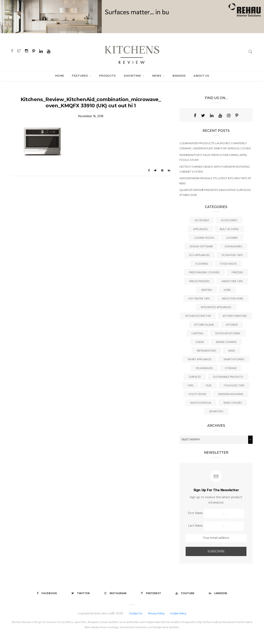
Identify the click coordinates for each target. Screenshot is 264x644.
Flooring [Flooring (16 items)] (202, 264)
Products (107, 76)
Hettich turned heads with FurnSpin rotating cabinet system (215, 169)
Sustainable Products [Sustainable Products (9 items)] (228, 377)
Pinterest (151, 593)
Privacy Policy (156, 614)
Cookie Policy (178, 614)
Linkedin (218, 593)
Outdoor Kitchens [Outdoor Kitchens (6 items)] (228, 334)
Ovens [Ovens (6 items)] (200, 342)
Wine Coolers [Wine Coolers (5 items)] (233, 403)
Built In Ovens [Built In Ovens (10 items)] (229, 229)
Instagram (115, 593)
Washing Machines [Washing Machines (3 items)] (231, 394)
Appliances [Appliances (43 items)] (200, 229)
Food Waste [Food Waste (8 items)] (228, 264)
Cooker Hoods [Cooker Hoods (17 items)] (204, 238)
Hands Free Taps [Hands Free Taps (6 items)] (232, 281)
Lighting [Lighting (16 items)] (197, 334)
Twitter (81, 593)
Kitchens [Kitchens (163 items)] (232, 325)
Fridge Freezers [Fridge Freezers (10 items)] (199, 281)
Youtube (185, 593)
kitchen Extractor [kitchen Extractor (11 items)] (198, 316)
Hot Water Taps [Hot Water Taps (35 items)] (199, 299)
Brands (179, 76)
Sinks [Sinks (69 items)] (232, 351)
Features (80, 76)
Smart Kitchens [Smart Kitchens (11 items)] (234, 359)
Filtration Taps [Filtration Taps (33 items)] (232, 255)
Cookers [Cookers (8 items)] (232, 238)
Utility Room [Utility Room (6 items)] (197, 394)
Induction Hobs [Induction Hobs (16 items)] (233, 299)
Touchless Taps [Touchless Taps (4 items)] (234, 386)
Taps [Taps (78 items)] (190, 386)
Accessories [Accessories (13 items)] (229, 220)
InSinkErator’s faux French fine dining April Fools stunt (213, 157)
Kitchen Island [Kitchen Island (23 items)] (204, 325)
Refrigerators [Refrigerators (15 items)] (207, 351)
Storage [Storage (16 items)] (231, 368)
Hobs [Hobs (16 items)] (227, 290)
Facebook (47, 593)
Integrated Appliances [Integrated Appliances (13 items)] (216, 307)
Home (59, 76)
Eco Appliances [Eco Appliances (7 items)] (200, 255)
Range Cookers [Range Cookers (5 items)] (226, 342)
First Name (195, 513)
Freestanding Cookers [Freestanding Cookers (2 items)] (204, 273)
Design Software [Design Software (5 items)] (201, 247)
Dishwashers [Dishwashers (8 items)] (233, 247)
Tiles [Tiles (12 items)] (209, 386)
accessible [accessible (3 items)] (202, 220)
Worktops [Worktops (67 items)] (216, 412)
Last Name (196, 526)
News (157, 76)
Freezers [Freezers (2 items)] (237, 273)
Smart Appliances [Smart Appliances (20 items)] (200, 359)
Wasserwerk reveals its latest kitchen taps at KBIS (215, 181)
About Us (201, 76)
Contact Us (136, 614)
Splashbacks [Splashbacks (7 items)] (204, 368)
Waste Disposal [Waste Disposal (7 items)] (201, 403)
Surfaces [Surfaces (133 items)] (195, 377)
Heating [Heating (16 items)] (207, 290)
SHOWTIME (133, 76)
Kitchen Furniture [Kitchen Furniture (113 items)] (235, 316)
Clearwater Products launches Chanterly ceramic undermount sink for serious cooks (215, 146)
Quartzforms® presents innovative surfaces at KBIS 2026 (215, 192)
